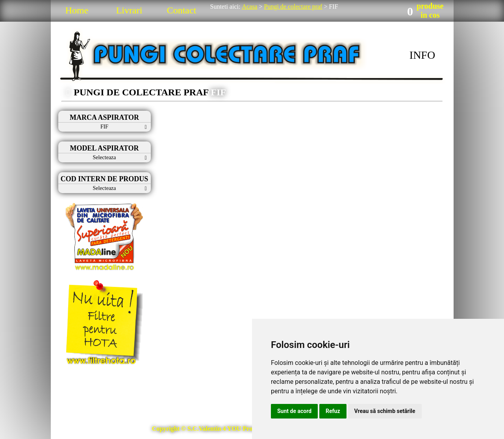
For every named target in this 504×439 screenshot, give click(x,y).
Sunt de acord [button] (294, 411)
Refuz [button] (333, 411)
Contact (182, 10)
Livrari (129, 10)
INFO (422, 55)
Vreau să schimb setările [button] (385, 411)
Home (77, 10)
